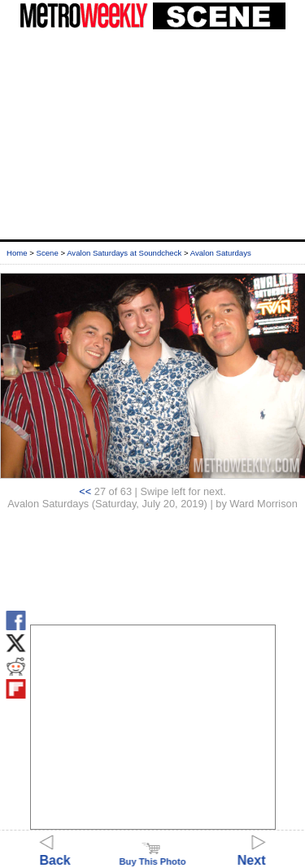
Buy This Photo (152, 857)
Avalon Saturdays (221, 253)
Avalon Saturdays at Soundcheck (124, 253)
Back (55, 853)
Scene (48, 253)
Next (252, 853)
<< (85, 491)
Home (17, 253)
